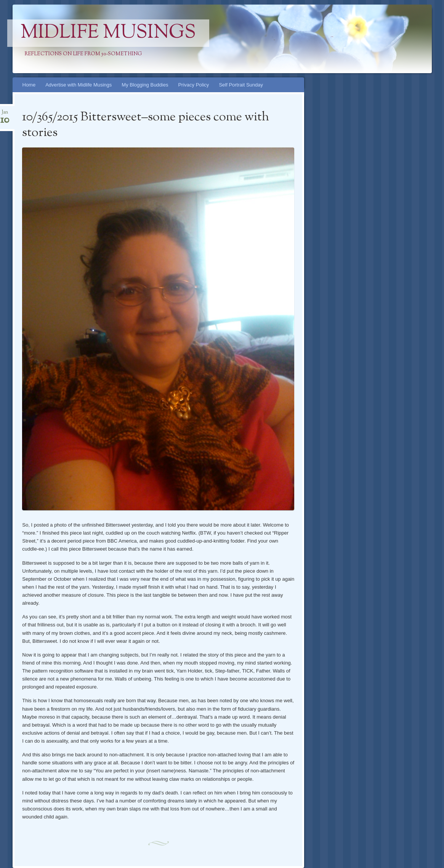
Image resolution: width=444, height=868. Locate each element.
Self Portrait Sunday (241, 85)
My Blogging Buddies (145, 85)
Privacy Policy (193, 85)
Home (29, 85)
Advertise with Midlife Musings (79, 85)
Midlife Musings (108, 33)
